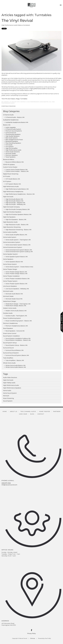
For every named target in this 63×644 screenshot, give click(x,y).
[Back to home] (32, 5)
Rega (18, 99)
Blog (32, 414)
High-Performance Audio (11, 385)
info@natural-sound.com (9, 485)
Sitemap (33, 638)
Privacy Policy (32, 633)
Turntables (24, 99)
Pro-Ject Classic (10, 99)
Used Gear (23, 414)
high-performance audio (38, 89)
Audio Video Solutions (10, 377)
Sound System (8, 401)
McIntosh (6, 396)
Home (5, 411)
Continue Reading (9, 106)
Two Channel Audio (28, 411)
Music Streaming (8, 398)
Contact (41, 414)
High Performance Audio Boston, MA (39, 102)
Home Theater (45, 411)
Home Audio (7, 391)
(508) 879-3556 (6, 483)
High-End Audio (8, 380)
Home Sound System (10, 393)
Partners (57, 411)
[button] (61, 5)
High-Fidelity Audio (9, 383)
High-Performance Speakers (12, 388)
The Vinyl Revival (17, 20)
